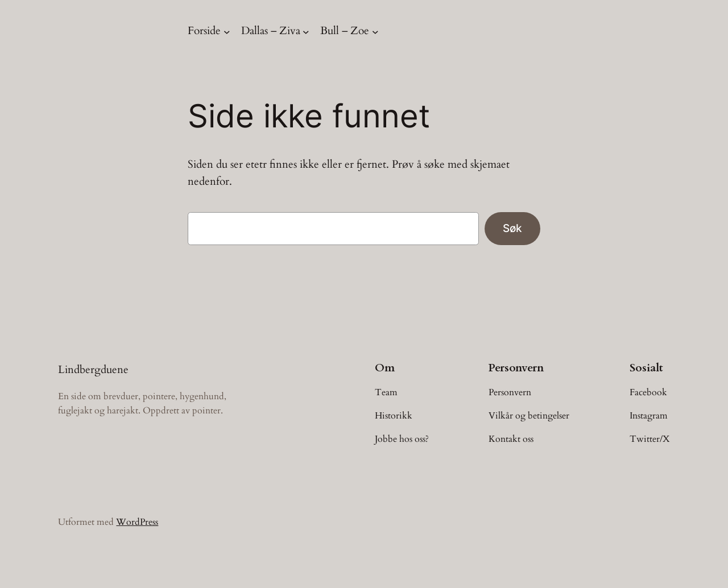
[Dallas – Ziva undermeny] (306, 31)
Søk (512, 228)
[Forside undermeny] (227, 31)
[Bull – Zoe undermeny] (375, 31)
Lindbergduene (93, 370)
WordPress (137, 522)
